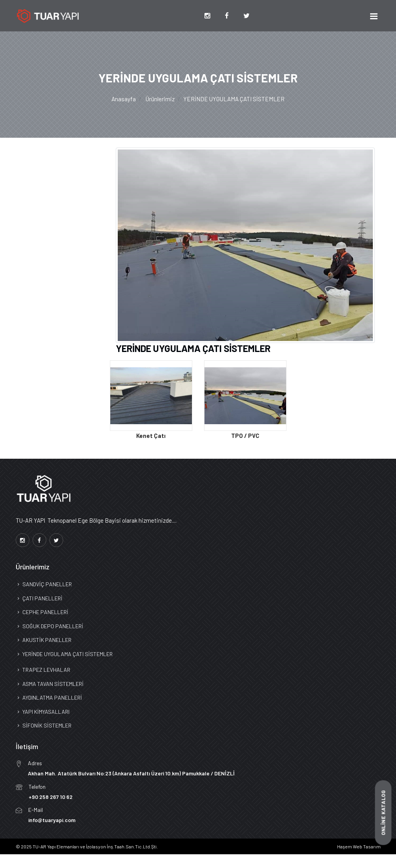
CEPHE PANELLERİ (42, 612)
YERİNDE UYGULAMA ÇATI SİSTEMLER (64, 654)
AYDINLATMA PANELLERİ (49, 697)
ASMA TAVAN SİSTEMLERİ (50, 684)
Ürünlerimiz (160, 99)
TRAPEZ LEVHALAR (43, 670)
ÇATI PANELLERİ (39, 598)
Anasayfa (124, 99)
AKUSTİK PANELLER (44, 640)
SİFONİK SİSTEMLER (44, 725)
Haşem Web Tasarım (359, 846)
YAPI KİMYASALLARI (43, 712)
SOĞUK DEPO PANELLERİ (49, 626)
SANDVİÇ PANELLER (44, 584)
